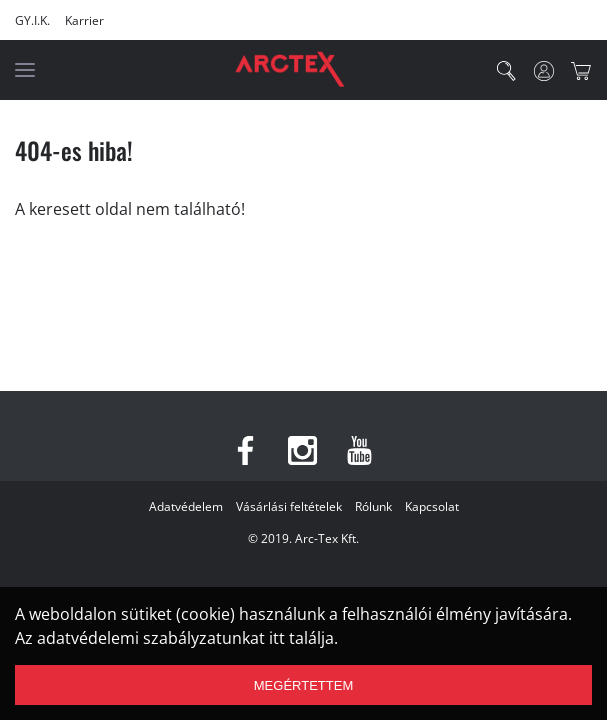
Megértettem (303, 685)
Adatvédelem (186, 506)
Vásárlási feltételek (289, 506)
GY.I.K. (32, 20)
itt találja (301, 638)
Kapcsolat (432, 506)
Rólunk (373, 506)
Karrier (84, 20)
